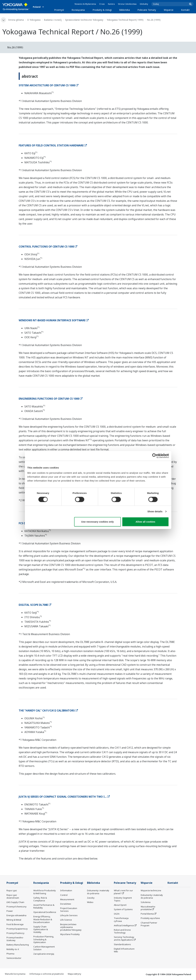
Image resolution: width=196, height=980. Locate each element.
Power (10, 911)
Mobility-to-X (13, 949)
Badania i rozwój (53, 20)
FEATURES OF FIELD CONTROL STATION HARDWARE (53, 145)
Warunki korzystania (15, 974)
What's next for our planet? (123, 892)
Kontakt (185, 10)
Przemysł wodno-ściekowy (15, 939)
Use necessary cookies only (97, 522)
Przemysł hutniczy (15, 933)
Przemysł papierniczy (17, 929)
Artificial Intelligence (124, 925)
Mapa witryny (74, 974)
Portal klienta (147, 914)
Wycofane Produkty (70, 934)
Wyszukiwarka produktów (148, 908)
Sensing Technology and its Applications (124, 938)
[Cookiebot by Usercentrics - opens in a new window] (155, 456)
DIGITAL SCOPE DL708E (35, 605)
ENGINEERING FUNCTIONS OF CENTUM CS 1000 (51, 399)
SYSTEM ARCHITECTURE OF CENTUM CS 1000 (49, 85)
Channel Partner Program (149, 924)
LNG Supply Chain (15, 902)
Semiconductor (14, 958)
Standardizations (122, 944)
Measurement (67, 899)
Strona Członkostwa (127, 4)
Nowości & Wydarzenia (85, 4)
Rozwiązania (78, 10)
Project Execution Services (69, 910)
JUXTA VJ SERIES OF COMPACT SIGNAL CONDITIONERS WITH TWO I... (64, 797)
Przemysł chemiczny (17, 907)
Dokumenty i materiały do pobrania (98, 892)
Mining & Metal (14, 920)
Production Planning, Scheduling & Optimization (44, 939)
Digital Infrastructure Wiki (124, 950)
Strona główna (16, 20)
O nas (102, 4)
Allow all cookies (145, 522)
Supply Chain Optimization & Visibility (41, 929)
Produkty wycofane (150, 918)
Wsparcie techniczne (151, 890)
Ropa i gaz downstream (13, 896)
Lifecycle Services (69, 915)
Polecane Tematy (147, 10)
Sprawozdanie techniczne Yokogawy (84, 20)
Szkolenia (146, 902)
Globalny (144, 4)
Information (66, 890)
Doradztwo (66, 904)
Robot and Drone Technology (122, 931)
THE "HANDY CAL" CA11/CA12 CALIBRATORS (48, 710)
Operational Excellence (45, 912)
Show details (155, 511)
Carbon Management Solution (44, 948)
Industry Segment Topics (123, 899)
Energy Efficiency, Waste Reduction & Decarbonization (43, 919)
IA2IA (117, 914)
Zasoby (91, 898)
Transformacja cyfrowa (121, 920)
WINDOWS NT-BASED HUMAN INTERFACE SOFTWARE (54, 320)
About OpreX (120, 905)
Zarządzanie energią (44, 954)
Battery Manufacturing (18, 945)
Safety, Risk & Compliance (40, 899)
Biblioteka (125, 10)
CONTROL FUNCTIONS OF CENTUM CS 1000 (48, 247)
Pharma (10, 954)
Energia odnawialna (16, 915)
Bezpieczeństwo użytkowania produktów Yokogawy (71, 927)
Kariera (111, 4)
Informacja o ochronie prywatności (47, 974)
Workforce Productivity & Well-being (45, 892)
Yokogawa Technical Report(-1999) (125, 20)
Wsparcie (169, 10)
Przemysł (59, 10)
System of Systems (123, 909)
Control (64, 895)
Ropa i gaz (12, 890)
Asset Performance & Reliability (44, 906)
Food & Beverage (15, 924)
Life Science (66, 920)
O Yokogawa (34, 20)
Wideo (90, 902)
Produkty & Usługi (102, 10)
